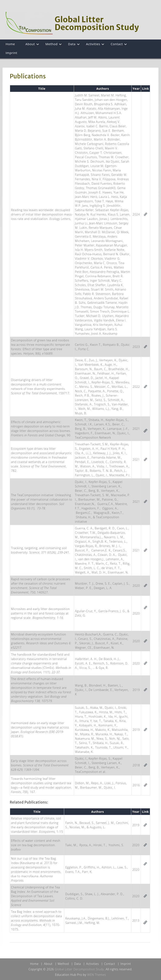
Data (72, 44)
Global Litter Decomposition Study (97, 23)
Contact (117, 44)
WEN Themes (97, 975)
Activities (93, 44)
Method (52, 44)
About (30, 44)
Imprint (12, 53)
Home (10, 44)
